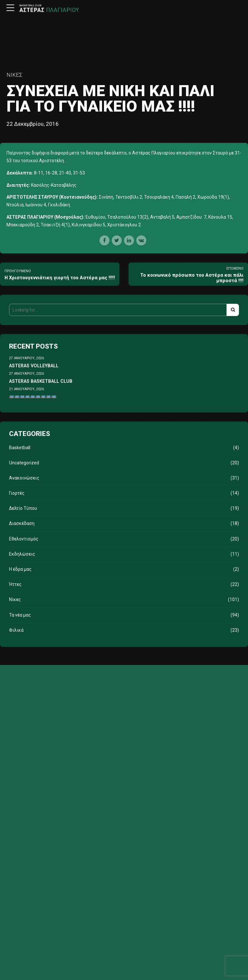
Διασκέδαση (22, 523)
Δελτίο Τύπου (23, 508)
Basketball (20, 448)
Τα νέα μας (20, 615)
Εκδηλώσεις (22, 554)
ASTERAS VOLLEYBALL (34, 366)
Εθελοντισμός (24, 539)
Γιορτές (17, 493)
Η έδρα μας (20, 569)
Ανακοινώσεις (24, 478)
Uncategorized (24, 463)
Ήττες (15, 584)
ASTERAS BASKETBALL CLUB (41, 381)
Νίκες (14, 75)
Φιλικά (16, 630)
